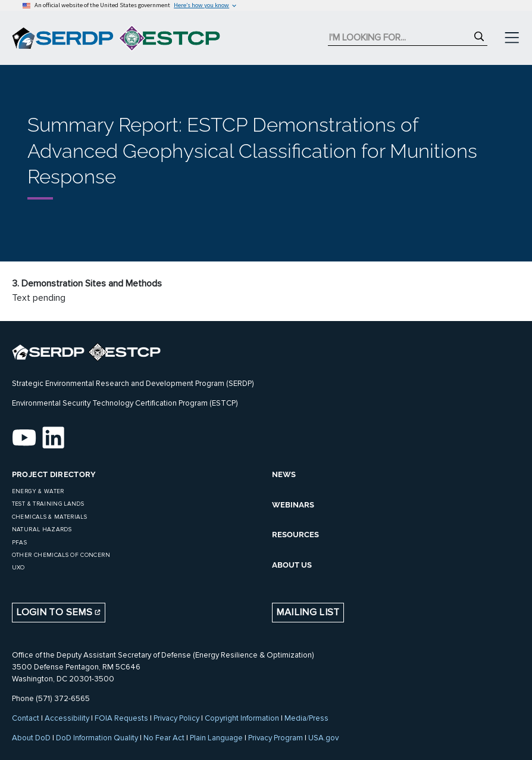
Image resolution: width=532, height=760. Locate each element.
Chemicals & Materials (49, 517)
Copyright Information (242, 718)
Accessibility (67, 718)
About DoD (31, 738)
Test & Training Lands (48, 504)
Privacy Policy (176, 718)
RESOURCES (295, 535)
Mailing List (308, 612)
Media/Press (306, 718)
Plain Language (216, 738)
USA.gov (323, 738)
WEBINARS (293, 505)
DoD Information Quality (97, 738)
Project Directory (54, 474)
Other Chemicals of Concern (61, 555)
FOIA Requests (121, 718)
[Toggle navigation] (512, 38)
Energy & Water (38, 491)
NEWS (284, 474)
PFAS (19, 543)
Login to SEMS (58, 612)
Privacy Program (276, 738)
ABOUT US (292, 565)
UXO (18, 568)
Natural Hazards (42, 529)
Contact (26, 718)
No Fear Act (164, 738)
